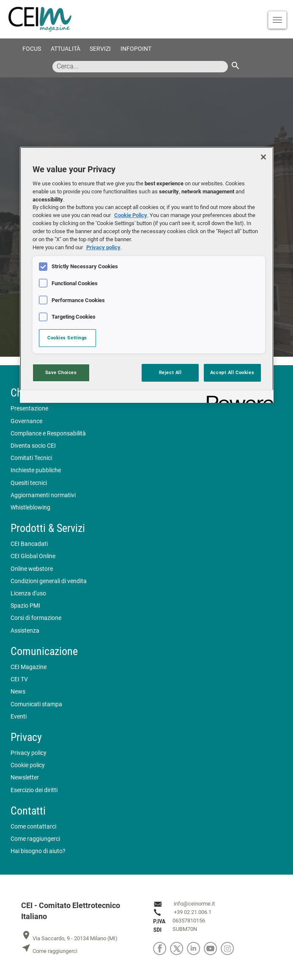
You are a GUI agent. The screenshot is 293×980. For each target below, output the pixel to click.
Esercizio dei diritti (34, 790)
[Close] (263, 157)
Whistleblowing (30, 508)
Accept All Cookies (232, 372)
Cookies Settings (67, 338)
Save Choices (61, 372)
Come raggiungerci (35, 839)
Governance (26, 421)
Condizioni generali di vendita (49, 581)
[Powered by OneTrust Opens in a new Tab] (237, 398)
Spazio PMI (25, 606)
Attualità (66, 49)
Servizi (100, 49)
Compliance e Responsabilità (48, 434)
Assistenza (25, 631)
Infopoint (136, 49)
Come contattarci (33, 827)
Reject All (170, 372)
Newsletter (25, 778)
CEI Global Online (33, 556)
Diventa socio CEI (33, 446)
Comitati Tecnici (31, 458)
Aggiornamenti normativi (43, 495)
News (18, 692)
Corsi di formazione (36, 618)
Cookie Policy (131, 215)
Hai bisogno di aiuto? (38, 851)
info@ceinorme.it (194, 904)
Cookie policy (28, 765)
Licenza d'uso (28, 593)
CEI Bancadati (29, 544)
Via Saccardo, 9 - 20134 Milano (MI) (69, 938)
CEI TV (19, 679)
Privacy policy (29, 753)
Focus (32, 49)
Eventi (19, 717)
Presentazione (29, 409)
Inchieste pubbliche (36, 470)
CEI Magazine (29, 667)
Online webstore (32, 569)
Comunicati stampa (36, 704)
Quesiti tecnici (29, 483)
